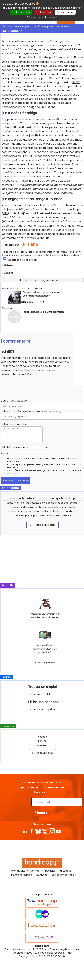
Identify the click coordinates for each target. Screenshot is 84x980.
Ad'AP (75, 82)
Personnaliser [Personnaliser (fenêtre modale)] (65, 12)
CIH (5, 213)
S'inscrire (42, 813)
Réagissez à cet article (23, 260)
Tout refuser (43, 12)
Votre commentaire (14, 424)
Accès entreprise (42, 710)
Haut (69, 953)
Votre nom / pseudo (14, 401)
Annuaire (42, 745)
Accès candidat (41, 694)
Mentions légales (22, 875)
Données (42, 875)
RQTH (31, 156)
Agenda (42, 737)
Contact (35, 871)
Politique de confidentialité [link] (42, 17)
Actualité (9, 273)
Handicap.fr (19, 953)
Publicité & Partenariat (59, 871)
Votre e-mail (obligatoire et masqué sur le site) (31, 411)
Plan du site (18, 871)
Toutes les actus (42, 525)
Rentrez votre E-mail (17, 802)
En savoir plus (42, 753)
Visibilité (6, 447)
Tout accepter (21, 12)
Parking (42, 741)
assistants (13, 467)
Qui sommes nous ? (64, 875)
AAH (57, 152)
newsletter (56, 787)
